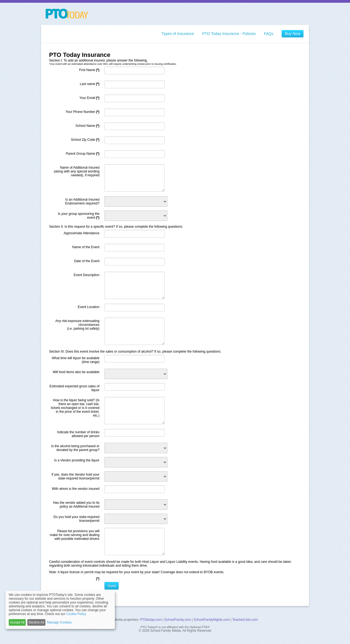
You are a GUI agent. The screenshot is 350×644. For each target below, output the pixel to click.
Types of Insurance (178, 34)
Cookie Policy (76, 614)
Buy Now (293, 34)
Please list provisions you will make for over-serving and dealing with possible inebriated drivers (75, 535)
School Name (87, 126)
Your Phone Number (83, 112)
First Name (89, 70)
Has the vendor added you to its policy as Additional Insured (76, 505)
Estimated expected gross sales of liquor (75, 388)
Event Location (88, 307)
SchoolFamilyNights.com (212, 620)
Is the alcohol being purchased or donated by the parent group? (75, 448)
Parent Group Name (83, 154)
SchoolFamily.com (178, 620)
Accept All (17, 622)
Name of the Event (86, 247)
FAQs (269, 34)
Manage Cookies (59, 622)
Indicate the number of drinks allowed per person (78, 434)
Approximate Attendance (82, 233)
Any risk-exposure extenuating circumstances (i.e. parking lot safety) (77, 325)
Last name (90, 84)
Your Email (89, 98)
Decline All (36, 622)
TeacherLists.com (245, 620)
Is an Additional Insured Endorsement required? (82, 201)
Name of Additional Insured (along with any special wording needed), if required (77, 171)
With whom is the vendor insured (76, 489)
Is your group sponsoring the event (79, 216)
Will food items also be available (76, 372)
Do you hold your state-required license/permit (77, 519)
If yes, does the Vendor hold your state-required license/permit (75, 476)
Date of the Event (87, 261)
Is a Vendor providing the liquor (77, 460)
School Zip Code (85, 140)
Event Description (87, 275)
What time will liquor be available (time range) (76, 360)
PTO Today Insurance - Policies (229, 34)
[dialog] (60, 610)
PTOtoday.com (151, 620)
